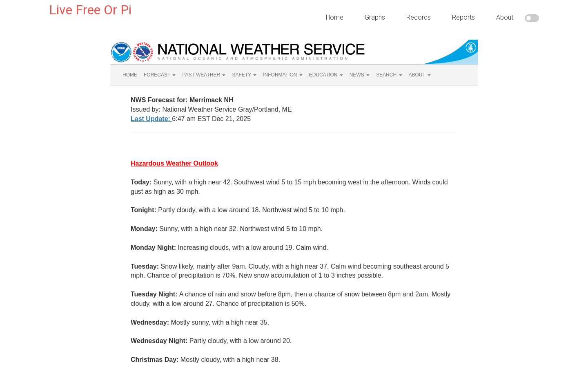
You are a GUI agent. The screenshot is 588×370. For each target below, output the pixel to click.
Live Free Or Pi (90, 10)
